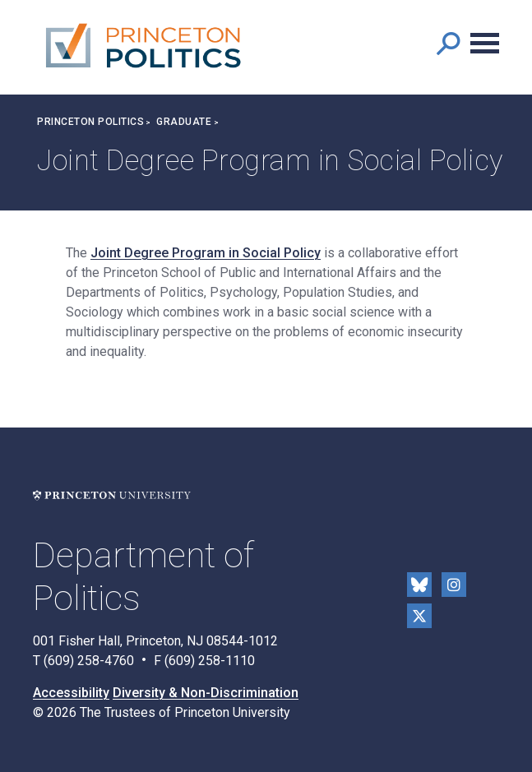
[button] (448, 43)
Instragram (454, 585)
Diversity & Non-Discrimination (206, 693)
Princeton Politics (90, 122)
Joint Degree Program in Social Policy (206, 253)
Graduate (184, 122)
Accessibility (71, 693)
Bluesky (419, 585)
